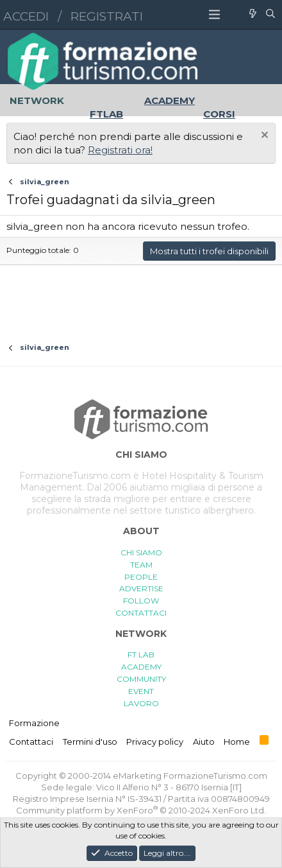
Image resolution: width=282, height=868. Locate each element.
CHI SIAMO (141, 552)
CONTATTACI (141, 613)
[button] (215, 15)
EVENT (141, 691)
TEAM (141, 565)
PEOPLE (141, 577)
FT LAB (141, 655)
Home (237, 742)
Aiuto (204, 742)
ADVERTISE (141, 588)
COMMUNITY (141, 679)
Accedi (26, 16)
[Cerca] (270, 15)
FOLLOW (141, 601)
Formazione (34, 723)
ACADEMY (141, 667)
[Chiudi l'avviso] (263, 136)
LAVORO (141, 703)
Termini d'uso (90, 742)
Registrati (107, 16)
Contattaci (31, 742)
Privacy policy (155, 742)
